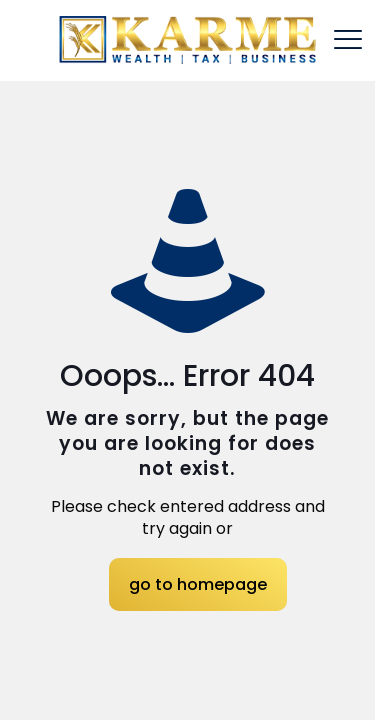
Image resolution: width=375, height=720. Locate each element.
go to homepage (198, 584)
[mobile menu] (348, 40)
